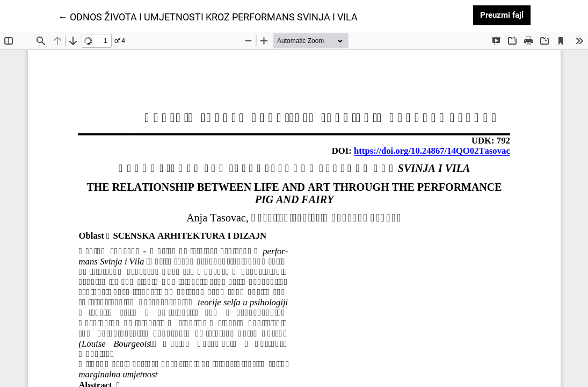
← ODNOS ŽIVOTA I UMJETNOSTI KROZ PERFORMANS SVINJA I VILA (208, 16)
